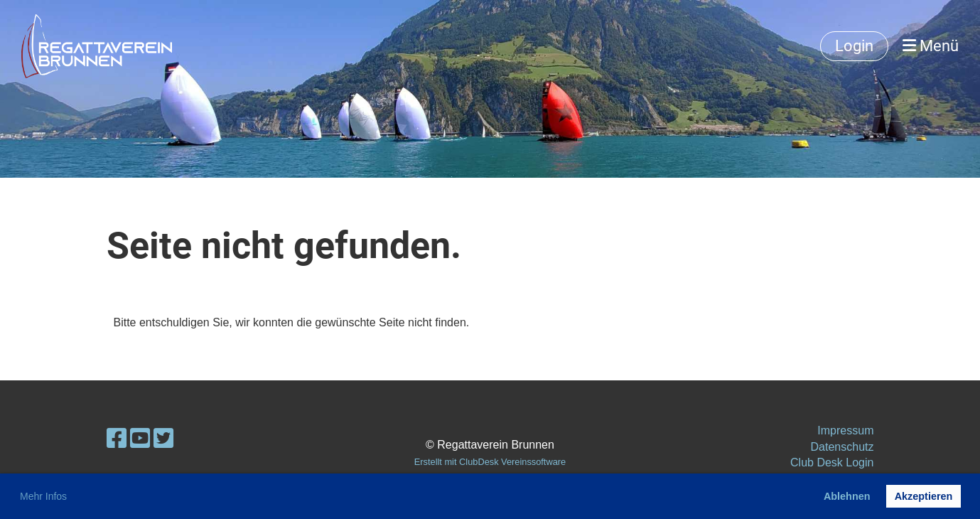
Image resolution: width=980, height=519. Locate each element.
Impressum (845, 430)
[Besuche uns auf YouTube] (140, 439)
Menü (931, 46)
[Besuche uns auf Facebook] (117, 439)
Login (854, 46)
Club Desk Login (832, 462)
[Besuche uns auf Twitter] (163, 439)
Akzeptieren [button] (924, 496)
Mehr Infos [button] (43, 496)
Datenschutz (842, 447)
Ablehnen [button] (847, 496)
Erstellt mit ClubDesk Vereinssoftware (490, 462)
